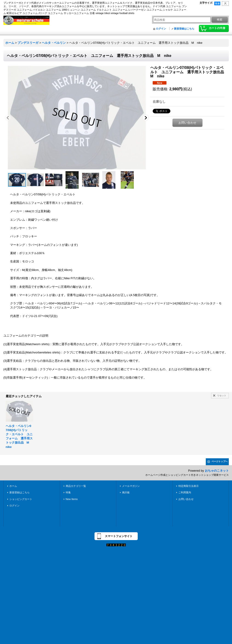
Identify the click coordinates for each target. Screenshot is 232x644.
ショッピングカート (21, 499)
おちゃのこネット (217, 471)
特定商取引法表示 (189, 486)
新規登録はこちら (184, 29)
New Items (72, 499)
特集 (68, 492)
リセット (222, 396)
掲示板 (126, 492)
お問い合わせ (187, 123)
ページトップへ (220, 461)
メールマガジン (131, 486)
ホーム (13, 486)
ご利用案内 (185, 492)
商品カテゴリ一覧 (76, 486)
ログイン (161, 29)
